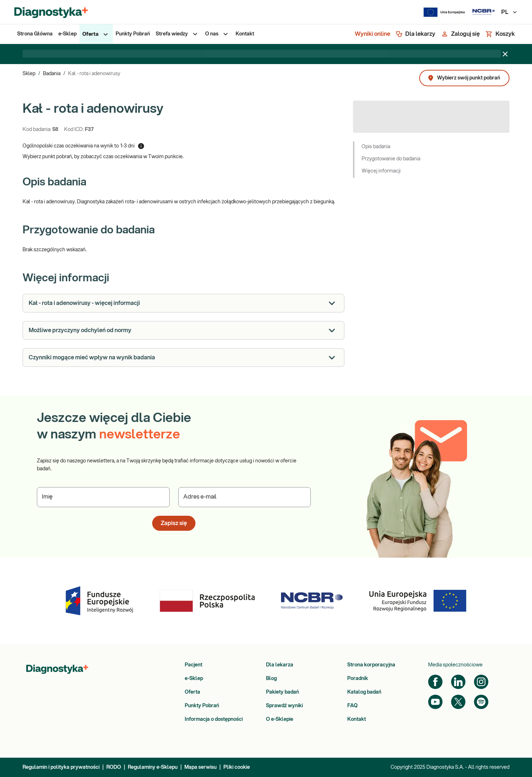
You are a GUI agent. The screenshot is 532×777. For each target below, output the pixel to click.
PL (509, 12)
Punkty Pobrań (202, 706)
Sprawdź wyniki (284, 706)
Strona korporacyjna (371, 665)
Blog (271, 679)
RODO (114, 767)
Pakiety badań (282, 692)
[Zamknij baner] (505, 54)
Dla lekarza (280, 665)
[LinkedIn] (458, 682)
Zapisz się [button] (174, 523)
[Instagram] (481, 682)
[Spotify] (481, 702)
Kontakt (357, 719)
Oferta (192, 692)
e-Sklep (194, 679)
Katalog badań (364, 692)
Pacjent (194, 665)
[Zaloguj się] (460, 34)
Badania (52, 74)
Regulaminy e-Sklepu (153, 767)
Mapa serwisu (200, 767)
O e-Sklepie (280, 719)
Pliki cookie (237, 767)
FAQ (352, 706)
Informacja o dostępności (214, 719)
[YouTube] (435, 702)
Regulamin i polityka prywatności (61, 767)
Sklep (29, 74)
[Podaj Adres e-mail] (245, 497)
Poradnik (358, 679)
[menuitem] (35, 34)
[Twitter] (458, 702)
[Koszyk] (500, 34)
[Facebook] (435, 682)
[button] (431, 147)
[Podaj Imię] (103, 497)
